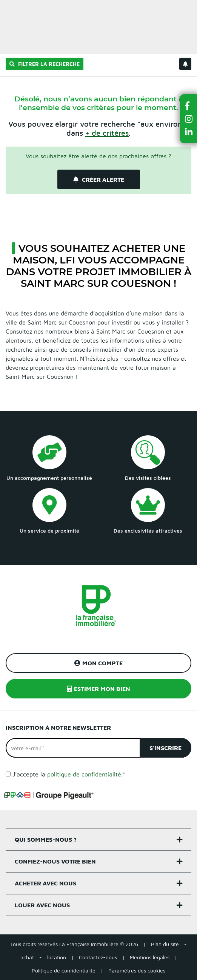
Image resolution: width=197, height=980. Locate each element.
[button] (189, 106)
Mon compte (98, 663)
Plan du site (165, 944)
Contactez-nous (98, 957)
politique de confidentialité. (85, 774)
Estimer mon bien (98, 689)
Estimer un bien (174, 10)
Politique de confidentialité (64, 970)
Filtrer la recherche (45, 64)
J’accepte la (69, 774)
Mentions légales (150, 957)
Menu (12, 10)
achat (27, 957)
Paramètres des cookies (137, 970)
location (57, 957)
